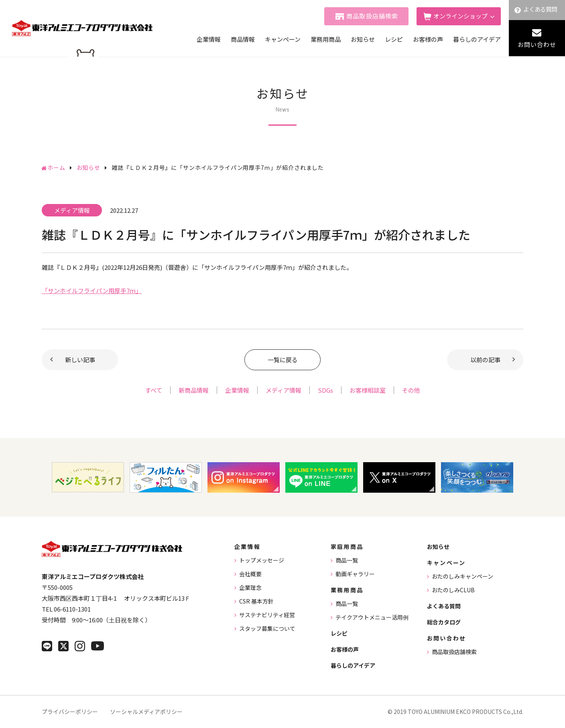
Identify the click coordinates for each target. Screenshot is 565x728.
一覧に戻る (283, 360)
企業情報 (209, 39)
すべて (153, 390)
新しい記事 (80, 360)
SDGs (325, 390)
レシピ (394, 39)
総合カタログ (444, 622)
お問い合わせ (537, 44)
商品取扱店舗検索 (372, 16)
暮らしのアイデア (477, 39)
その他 (411, 390)
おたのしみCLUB (453, 590)
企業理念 (250, 587)
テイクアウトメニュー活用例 (372, 617)
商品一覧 (347, 560)
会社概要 (250, 574)
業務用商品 (326, 39)
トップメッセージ (262, 560)
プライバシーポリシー (70, 712)
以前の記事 (485, 360)
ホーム (56, 167)
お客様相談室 (368, 390)
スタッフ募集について (267, 628)
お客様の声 (428, 39)
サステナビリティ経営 (267, 615)
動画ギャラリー (355, 574)
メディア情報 (284, 390)
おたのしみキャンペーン (462, 576)
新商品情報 (194, 390)
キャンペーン (283, 39)
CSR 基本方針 (256, 601)
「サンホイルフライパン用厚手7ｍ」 (92, 291)
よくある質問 (540, 9)
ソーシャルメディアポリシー (146, 712)
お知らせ (363, 39)
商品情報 (243, 39)
